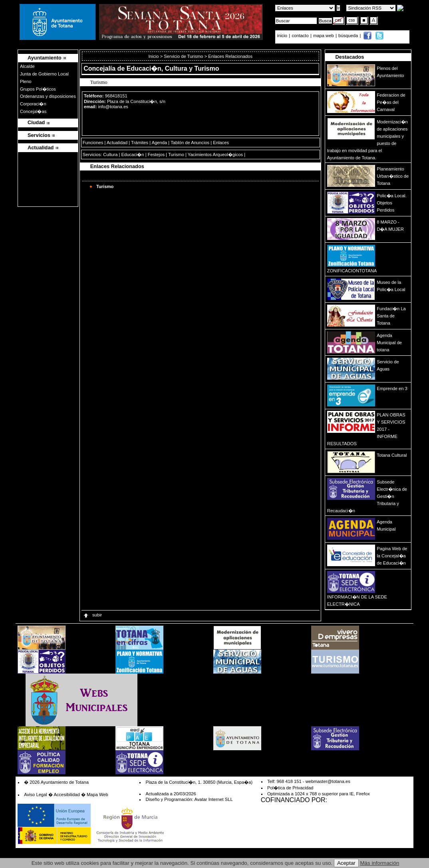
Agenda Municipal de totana (389, 343)
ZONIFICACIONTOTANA (352, 271)
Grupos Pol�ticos (38, 89)
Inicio (154, 56)
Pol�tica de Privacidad (290, 788)
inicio (283, 36)
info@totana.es (113, 107)
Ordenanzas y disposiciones (48, 96)
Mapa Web (97, 795)
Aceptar (346, 863)
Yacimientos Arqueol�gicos (215, 155)
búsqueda (349, 36)
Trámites (140, 143)
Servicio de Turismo (183, 56)
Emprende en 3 (392, 388)
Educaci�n (133, 155)
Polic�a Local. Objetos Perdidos (391, 203)
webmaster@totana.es (328, 781)
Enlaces (221, 143)
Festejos (156, 155)
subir (92, 615)
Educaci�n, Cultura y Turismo (173, 68)
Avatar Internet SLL (213, 799)
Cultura (110, 155)
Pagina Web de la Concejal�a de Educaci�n (392, 556)
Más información (380, 863)
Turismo (176, 155)
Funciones (93, 143)
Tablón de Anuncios (190, 143)
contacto (300, 36)
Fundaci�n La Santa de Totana (391, 316)
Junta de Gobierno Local (44, 74)
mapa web (324, 36)
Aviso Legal (36, 795)
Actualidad (117, 143)
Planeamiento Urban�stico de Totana (393, 176)
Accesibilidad (67, 795)
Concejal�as (33, 111)
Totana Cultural (392, 455)
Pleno (26, 81)
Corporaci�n (33, 104)
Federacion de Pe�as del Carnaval (391, 102)
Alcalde (27, 66)
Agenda (160, 143)
